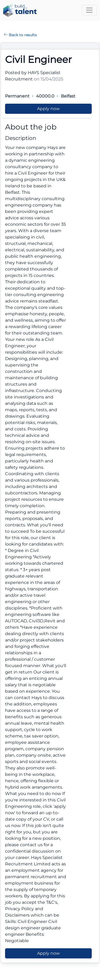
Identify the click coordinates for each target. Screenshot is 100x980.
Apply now (48, 109)
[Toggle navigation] (89, 10)
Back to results (20, 35)
